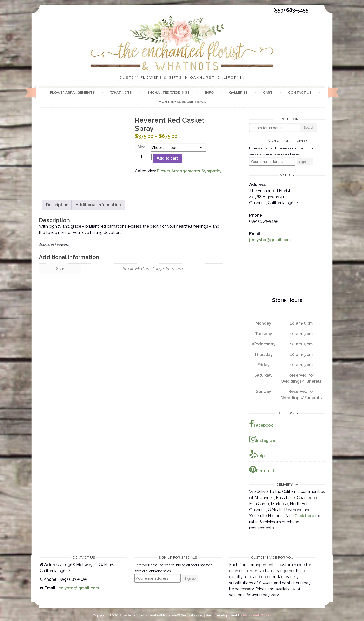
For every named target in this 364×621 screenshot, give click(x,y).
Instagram (263, 439)
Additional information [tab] (98, 205)
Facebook (261, 424)
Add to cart (167, 158)
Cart (268, 92)
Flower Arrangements (72, 92)
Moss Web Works (257, 615)
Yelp (257, 454)
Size (141, 147)
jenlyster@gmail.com (270, 240)
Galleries (238, 92)
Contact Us (300, 92)
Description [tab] (57, 205)
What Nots (121, 92)
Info (209, 92)
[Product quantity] (143, 157)
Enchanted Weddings (168, 92)
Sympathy (212, 171)
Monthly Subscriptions (182, 102)
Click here (304, 516)
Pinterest (262, 469)
